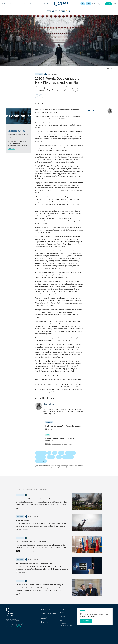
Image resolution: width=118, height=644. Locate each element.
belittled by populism (46, 301)
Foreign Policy (41, 453)
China (59, 457)
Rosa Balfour (40, 103)
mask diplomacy (77, 183)
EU (83, 4)
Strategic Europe (29, 4)
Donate (109, 4)
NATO (88, 4)
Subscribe (86, 621)
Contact (62, 617)
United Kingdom (41, 461)
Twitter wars (40, 179)
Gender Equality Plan (66, 625)
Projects (63, 609)
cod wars (45, 354)
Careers (62, 619)
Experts (43, 4)
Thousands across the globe (45, 227)
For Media (63, 623)
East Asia (51, 457)
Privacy (62, 621)
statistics (56, 315)
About (38, 4)
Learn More (12, 149)
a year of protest (55, 211)
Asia (55, 453)
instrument (69, 204)
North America (70, 453)
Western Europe (68, 457)
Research (19, 4)
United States (41, 457)
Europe (61, 453)
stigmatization (48, 159)
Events (63, 613)
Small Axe (39, 268)
